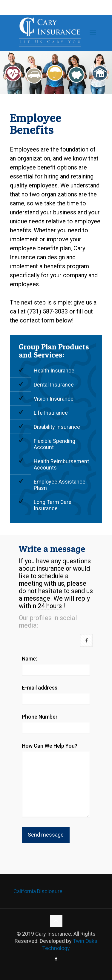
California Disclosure (38, 891)
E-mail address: (40, 688)
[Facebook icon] (56, 959)
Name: (29, 659)
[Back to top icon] (56, 921)
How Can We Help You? (50, 746)
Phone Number (40, 717)
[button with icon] (86, 640)
